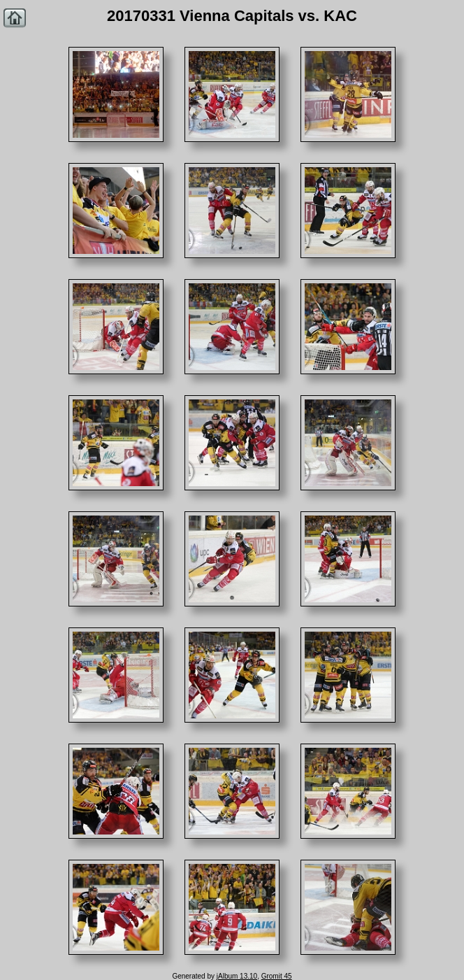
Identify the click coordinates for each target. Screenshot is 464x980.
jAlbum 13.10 (237, 976)
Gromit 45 (277, 976)
